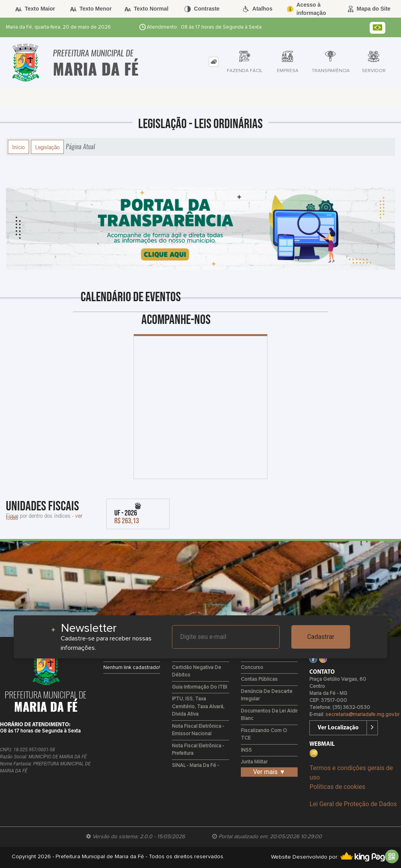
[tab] (214, 62)
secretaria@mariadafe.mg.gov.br (362, 715)
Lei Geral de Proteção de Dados (353, 804)
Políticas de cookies (337, 787)
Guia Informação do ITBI (200, 687)
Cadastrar (321, 637)
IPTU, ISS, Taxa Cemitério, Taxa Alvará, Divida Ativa (198, 707)
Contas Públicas (259, 679)
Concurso (252, 668)
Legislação (47, 147)
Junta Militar (254, 762)
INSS (246, 750)
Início (18, 147)
